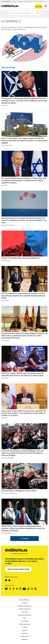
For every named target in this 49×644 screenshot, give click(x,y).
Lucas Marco (5, 340)
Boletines (25, 633)
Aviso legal (25, 612)
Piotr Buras (5, 493)
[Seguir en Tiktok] (28, 589)
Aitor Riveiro (5, 300)
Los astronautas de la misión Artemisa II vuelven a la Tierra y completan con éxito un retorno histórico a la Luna (24, 220)
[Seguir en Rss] (36, 589)
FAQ (24, 618)
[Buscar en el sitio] (22, 13)
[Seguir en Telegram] (17, 589)
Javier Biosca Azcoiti (8, 458)
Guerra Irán (15, 1)
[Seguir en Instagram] (20, 589)
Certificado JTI (24, 636)
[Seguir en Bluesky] (6, 589)
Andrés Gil (5, 105)
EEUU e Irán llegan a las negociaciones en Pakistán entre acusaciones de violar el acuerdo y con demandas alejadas (24, 141)
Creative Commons (24, 609)
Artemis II (35, 1)
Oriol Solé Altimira (7, 533)
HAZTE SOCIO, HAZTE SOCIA (18, 569)
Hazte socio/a (38, 6)
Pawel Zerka (13, 493)
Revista (24, 630)
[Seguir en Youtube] (24, 589)
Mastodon (24, 639)
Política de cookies (24, 624)
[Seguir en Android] (6, 580)
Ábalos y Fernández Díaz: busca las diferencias (21, 258)
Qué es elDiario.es (25, 600)
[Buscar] (38, 13)
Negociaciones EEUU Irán (23, 1)
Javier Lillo (5, 185)
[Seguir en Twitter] (10, 589)
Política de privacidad (25, 615)
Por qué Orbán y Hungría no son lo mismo (19, 491)
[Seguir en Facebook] (13, 589)
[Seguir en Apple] (9, 580)
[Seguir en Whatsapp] (32, 589)
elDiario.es (5, 418)
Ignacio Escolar (6, 261)
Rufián (45, 1)
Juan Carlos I (40, 1)
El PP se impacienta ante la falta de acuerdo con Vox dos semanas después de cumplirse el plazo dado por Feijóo (23, 296)
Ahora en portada (8, 67)
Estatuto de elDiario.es (24, 606)
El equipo (25, 603)
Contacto (24, 627)
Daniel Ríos (5, 378)
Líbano (31, 1)
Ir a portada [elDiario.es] (25, 538)
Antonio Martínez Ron (8, 225)
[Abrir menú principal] (46, 6)
